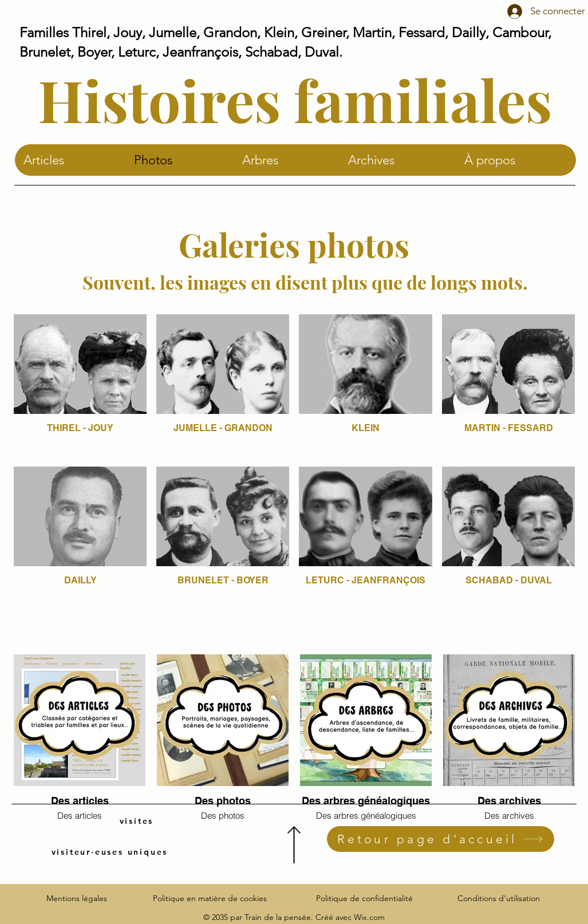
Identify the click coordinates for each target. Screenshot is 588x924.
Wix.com (369, 917)
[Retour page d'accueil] (441, 839)
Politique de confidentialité (364, 898)
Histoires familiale (282, 99)
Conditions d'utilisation (499, 898)
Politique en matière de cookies (211, 898)
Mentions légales (77, 898)
